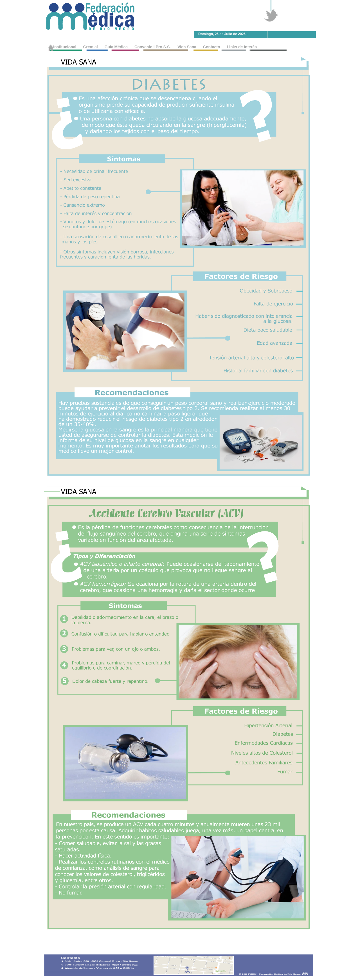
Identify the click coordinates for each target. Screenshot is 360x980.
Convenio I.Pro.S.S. (153, 47)
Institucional (65, 47)
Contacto (212, 47)
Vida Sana (187, 47)
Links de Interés (242, 47)
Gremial (90, 47)
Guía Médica (116, 47)
